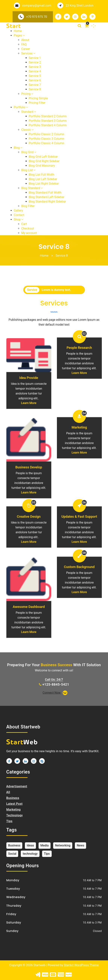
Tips (9, 821)
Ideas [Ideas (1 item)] (30, 845)
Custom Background (79, 598)
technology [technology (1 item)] (30, 854)
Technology (15, 815)
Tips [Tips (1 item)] (47, 854)
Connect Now (56, 693)
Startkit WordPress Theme (81, 965)
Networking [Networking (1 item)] (63, 845)
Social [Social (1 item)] (12, 854)
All (8, 792)
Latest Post (15, 804)
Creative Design (29, 548)
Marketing (79, 458)
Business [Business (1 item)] (14, 845)
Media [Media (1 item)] (45, 845)
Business (13, 798)
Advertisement (17, 786)
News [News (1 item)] (80, 845)
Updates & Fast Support (79, 548)
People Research (79, 379)
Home (44, 256)
